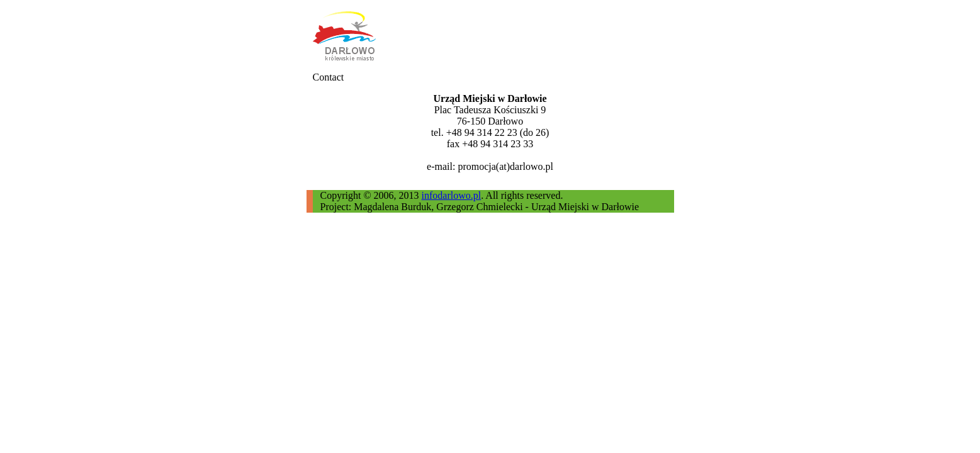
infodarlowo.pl (452, 195)
